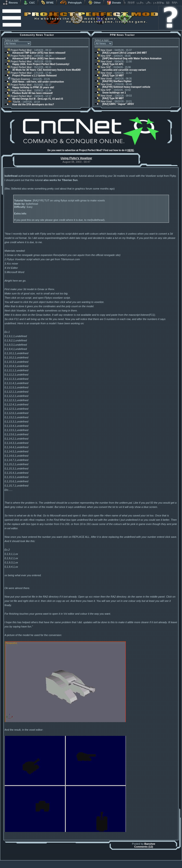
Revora (10, 3)
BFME (47, 3)
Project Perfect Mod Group (88, 864)
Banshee (150, 844)
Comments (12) (143, 847)
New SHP (104, 56)
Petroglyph (71, 3)
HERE (131, 150)
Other (94, 3)
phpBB (118, 861)
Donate (114, 3)
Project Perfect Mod (19, 50)
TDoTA (14, 102)
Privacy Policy (116, 867)
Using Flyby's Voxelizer (76, 158)
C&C (29, 3)
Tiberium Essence (19, 79)
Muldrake (70, 861)
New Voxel (105, 50)
